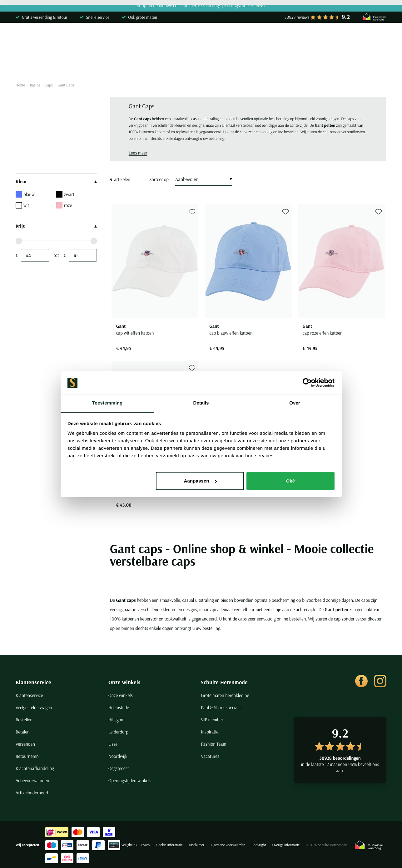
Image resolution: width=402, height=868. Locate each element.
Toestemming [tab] (107, 403)
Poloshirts (67, 64)
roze (64, 205)
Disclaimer (197, 845)
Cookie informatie (169, 845)
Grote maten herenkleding (225, 695)
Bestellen (24, 720)
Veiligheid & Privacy (136, 845)
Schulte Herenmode (224, 682)
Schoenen (292, 64)
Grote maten (329, 64)
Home (20, 85)
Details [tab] (201, 403)
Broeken (146, 64)
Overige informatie (286, 845)
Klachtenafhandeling (35, 768)
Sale (361, 64)
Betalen (23, 732)
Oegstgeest (119, 768)
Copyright (259, 845)
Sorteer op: (160, 179)
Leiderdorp (118, 732)
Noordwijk (118, 756)
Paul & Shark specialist (222, 707)
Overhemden (29, 64)
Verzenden (25, 744)
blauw (25, 194)
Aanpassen (200, 481)
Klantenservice (33, 682)
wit (22, 205)
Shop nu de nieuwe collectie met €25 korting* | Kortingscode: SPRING (201, 6)
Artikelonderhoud (32, 793)
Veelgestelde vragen (34, 707)
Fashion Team (213, 744)
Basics (261, 64)
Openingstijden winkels (130, 780)
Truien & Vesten (107, 64)
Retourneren (27, 756)
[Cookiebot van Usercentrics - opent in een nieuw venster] (307, 383)
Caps (49, 85)
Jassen (234, 64)
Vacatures (210, 756)
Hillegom (117, 720)
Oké (291, 481)
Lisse (113, 744)
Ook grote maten (143, 17)
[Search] (306, 38)
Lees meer (138, 153)
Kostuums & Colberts (191, 64)
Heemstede (119, 707)
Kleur (56, 182)
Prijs (56, 226)
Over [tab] (295, 403)
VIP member (212, 720)
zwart (65, 194)
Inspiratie (210, 732)
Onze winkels (124, 682)
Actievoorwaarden (32, 780)
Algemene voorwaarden (228, 845)
